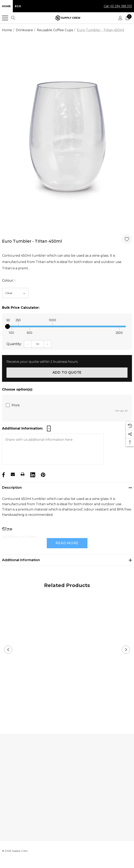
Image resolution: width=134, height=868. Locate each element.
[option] (67, 135)
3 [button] (74, 713)
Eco (18, 6)
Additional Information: (22, 428)
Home (6, 6)
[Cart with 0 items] (127, 18)
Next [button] (126, 650)
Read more (67, 543)
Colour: (9, 281)
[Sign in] (120, 18)
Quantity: (14, 344)
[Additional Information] (67, 560)
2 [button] (67, 713)
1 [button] (60, 713)
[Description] (67, 488)
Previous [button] (8, 650)
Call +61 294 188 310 (118, 6)
